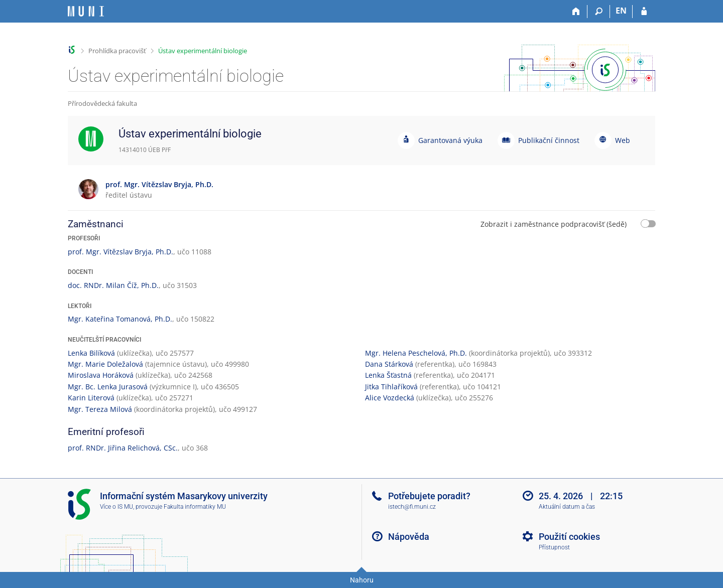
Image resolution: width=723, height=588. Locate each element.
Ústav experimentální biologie (203, 51)
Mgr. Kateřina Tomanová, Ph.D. (120, 319)
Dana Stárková (389, 364)
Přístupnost (554, 547)
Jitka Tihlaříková (391, 387)
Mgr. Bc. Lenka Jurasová (108, 387)
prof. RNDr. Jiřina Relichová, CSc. (123, 448)
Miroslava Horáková (101, 375)
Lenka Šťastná (388, 375)
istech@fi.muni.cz (412, 507)
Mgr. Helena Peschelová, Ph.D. (416, 353)
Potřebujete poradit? (429, 496)
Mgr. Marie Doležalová (105, 364)
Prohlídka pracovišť (117, 51)
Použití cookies (569, 537)
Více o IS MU (116, 507)
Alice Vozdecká (390, 398)
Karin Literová (91, 398)
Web (623, 140)
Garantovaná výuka (450, 140)
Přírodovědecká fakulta (102, 103)
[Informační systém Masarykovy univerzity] (86, 11)
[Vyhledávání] (599, 12)
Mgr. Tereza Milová (100, 409)
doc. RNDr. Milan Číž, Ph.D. (113, 285)
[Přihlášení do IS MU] (644, 12)
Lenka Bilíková (91, 353)
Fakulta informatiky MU (195, 507)
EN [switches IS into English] (621, 11)
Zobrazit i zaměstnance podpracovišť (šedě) (554, 224)
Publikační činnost (549, 140)
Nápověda (409, 537)
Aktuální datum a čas (567, 507)
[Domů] (576, 12)
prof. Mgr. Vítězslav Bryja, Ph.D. (120, 252)
